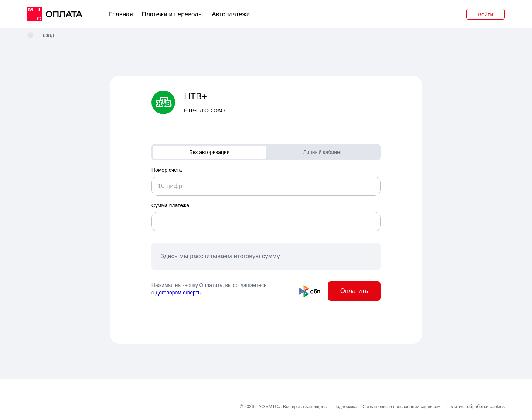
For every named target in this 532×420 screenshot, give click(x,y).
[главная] (55, 14)
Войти (485, 14)
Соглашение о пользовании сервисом (401, 407)
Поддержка (345, 407)
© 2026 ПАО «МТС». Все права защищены (285, 407)
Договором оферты (179, 292)
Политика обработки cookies (475, 407)
